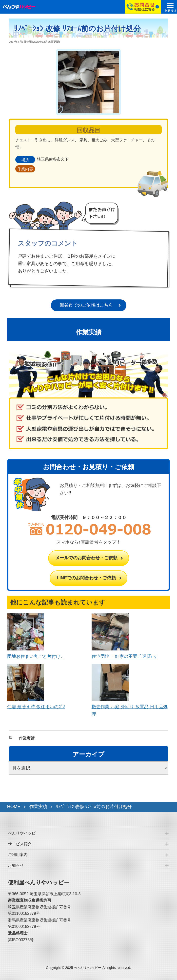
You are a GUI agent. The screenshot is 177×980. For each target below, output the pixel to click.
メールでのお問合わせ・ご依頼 (86, 558)
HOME (14, 807)
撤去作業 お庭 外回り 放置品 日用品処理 (130, 707)
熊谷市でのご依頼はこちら (86, 305)
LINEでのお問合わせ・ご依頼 (86, 578)
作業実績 (27, 738)
